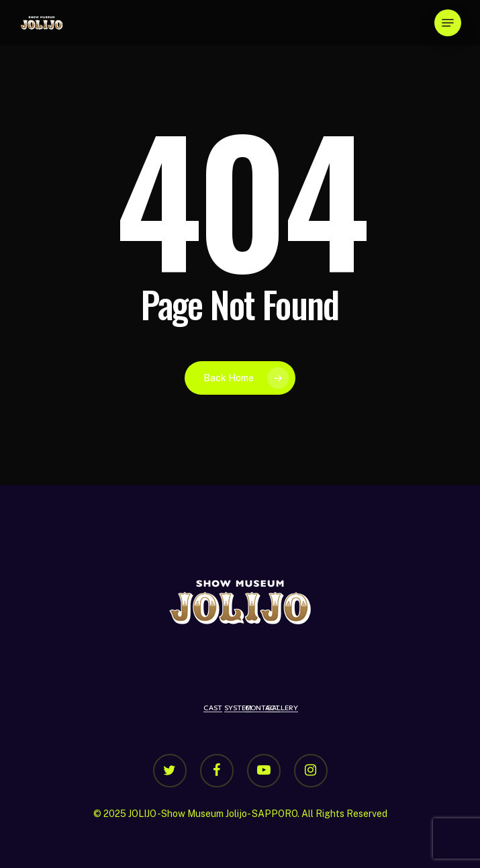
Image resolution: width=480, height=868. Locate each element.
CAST (213, 708)
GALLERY (282, 708)
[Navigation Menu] (448, 23)
